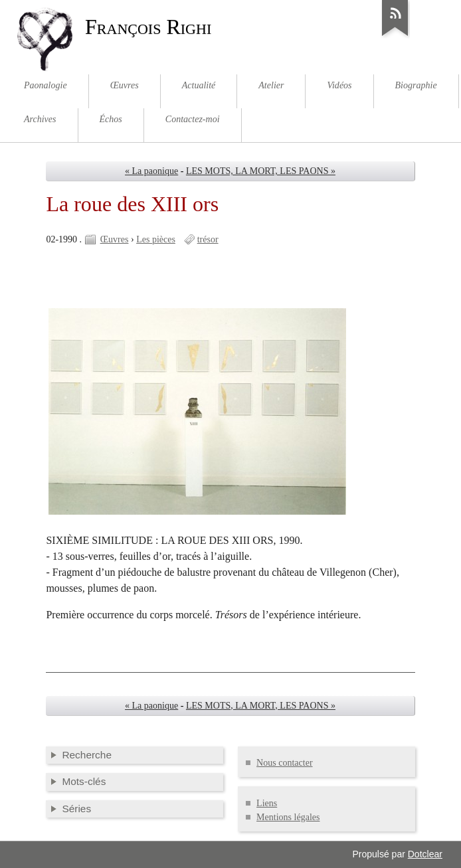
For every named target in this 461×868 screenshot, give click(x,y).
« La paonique (151, 171)
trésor (208, 239)
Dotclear (425, 854)
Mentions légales (288, 817)
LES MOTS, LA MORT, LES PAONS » (261, 171)
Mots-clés (84, 781)
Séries (76, 809)
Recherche (87, 755)
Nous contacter (284, 763)
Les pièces (156, 239)
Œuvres (115, 239)
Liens (267, 803)
